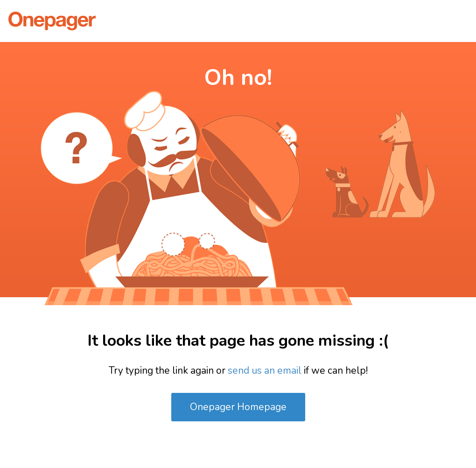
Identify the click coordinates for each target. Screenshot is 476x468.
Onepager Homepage (238, 407)
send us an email (265, 370)
